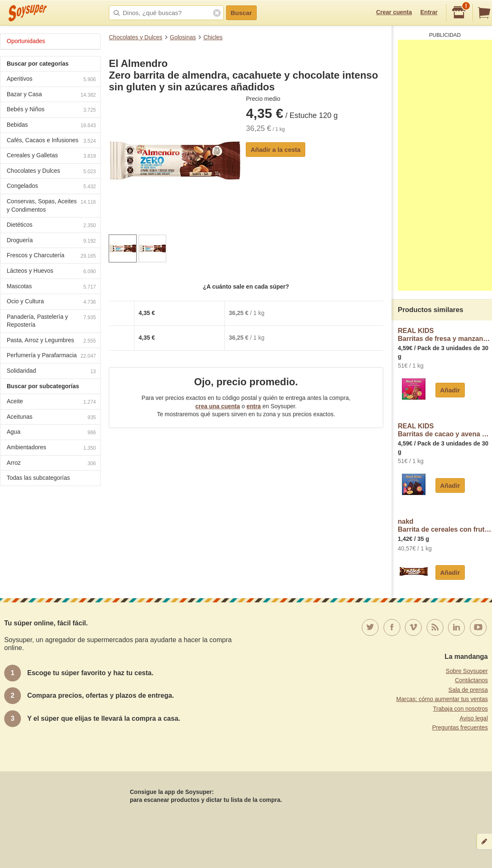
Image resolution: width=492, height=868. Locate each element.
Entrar (429, 12)
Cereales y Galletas (51, 156)
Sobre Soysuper (467, 671)
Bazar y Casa (51, 95)
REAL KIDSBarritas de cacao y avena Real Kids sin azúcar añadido (445, 430)
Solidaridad (51, 372)
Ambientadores (51, 448)
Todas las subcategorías (38, 478)
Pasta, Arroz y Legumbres (51, 341)
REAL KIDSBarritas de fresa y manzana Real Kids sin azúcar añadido (445, 335)
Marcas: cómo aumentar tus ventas (442, 699)
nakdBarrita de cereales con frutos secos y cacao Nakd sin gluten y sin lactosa (445, 526)
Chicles (213, 37)
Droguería (51, 241)
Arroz (51, 464)
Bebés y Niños (51, 110)
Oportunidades (26, 41)
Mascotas (51, 287)
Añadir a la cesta (275, 150)
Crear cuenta (394, 12)
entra (254, 406)
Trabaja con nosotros (460, 709)
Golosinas (183, 37)
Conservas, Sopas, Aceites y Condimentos (51, 205)
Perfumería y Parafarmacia (51, 356)
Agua (51, 433)
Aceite (51, 402)
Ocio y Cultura (51, 302)
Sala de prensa (468, 690)
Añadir (450, 390)
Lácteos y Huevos (51, 272)
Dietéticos (51, 226)
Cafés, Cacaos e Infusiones (51, 141)
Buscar (241, 13)
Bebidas (51, 126)
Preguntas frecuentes (460, 727)
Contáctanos (471, 680)
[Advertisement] (445, 165)
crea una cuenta (218, 406)
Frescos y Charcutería (51, 256)
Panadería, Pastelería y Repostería (51, 321)
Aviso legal (474, 718)
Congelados (51, 187)
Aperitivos (51, 80)
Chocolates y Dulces (136, 37)
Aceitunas (51, 418)
